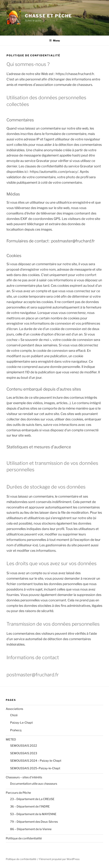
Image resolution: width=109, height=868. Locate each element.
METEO (11, 739)
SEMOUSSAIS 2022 (24, 746)
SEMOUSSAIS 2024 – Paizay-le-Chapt (36, 761)
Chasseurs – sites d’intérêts (24, 777)
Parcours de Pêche (18, 793)
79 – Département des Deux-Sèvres (34, 822)
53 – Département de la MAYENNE (33, 814)
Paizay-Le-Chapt (21, 723)
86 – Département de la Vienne (31, 829)
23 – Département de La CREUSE (32, 799)
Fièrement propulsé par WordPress (59, 859)
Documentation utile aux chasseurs (34, 784)
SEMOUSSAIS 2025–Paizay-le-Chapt (35, 768)
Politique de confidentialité (24, 838)
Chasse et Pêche (48, 16)
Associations (14, 709)
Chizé (14, 715)
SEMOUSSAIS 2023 (24, 753)
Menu (54, 40)
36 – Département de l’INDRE (30, 807)
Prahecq (16, 730)
